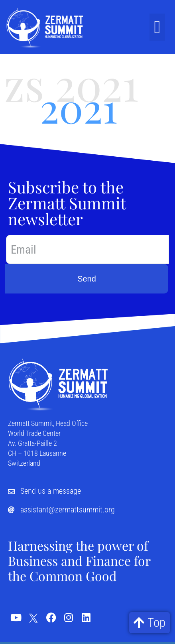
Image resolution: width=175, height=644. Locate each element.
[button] (157, 27)
